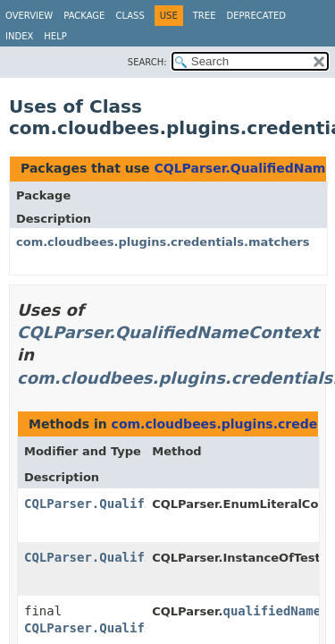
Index (19, 36)
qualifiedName (272, 611)
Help (55, 36)
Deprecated (256, 16)
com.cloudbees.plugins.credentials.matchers (163, 242)
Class (130, 16)
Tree (205, 16)
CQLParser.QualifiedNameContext (168, 332)
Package (84, 16)
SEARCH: (147, 62)
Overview (29, 16)
